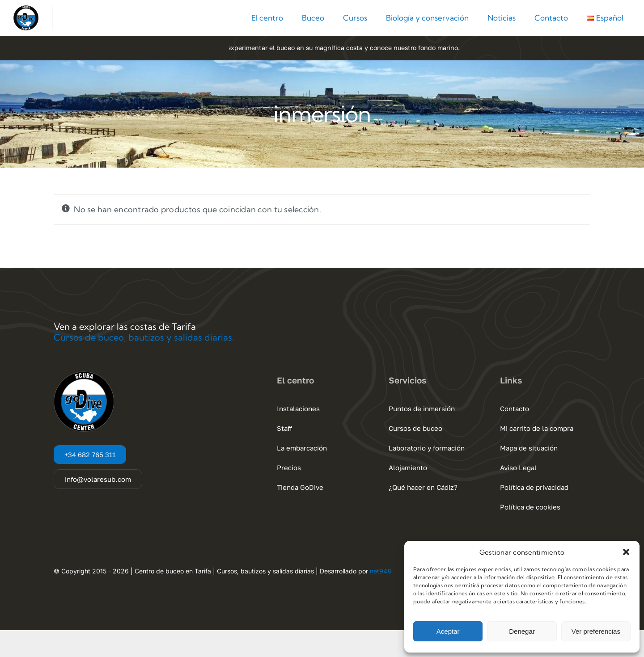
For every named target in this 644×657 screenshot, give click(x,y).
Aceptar (448, 631)
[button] (626, 552)
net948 (381, 571)
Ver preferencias (596, 631)
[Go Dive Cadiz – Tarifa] (26, 9)
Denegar (522, 631)
